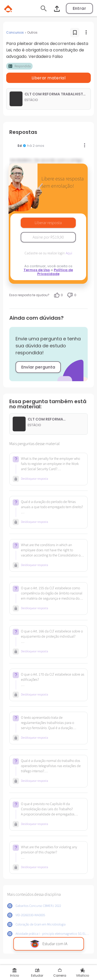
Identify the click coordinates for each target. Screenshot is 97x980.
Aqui (69, 253)
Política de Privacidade (55, 272)
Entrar (79, 8)
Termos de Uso (37, 270)
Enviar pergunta (38, 367)
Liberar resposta (48, 223)
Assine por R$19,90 (48, 237)
